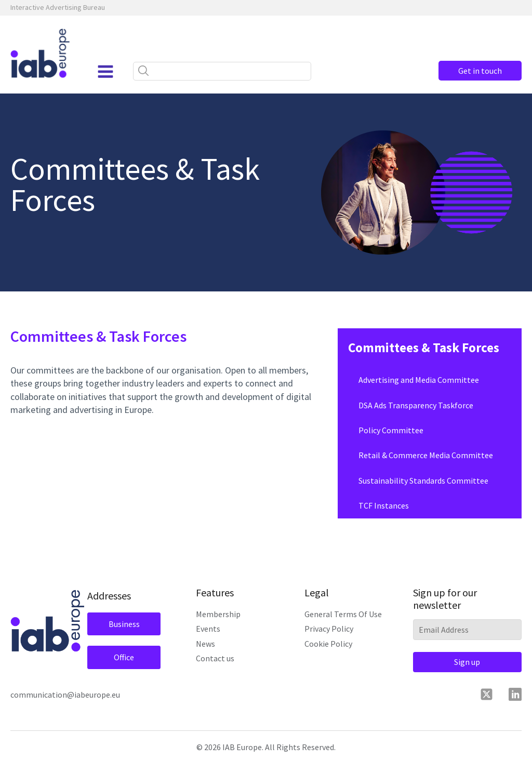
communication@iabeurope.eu (65, 695)
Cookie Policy (328, 644)
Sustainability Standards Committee (423, 481)
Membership (218, 614)
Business (124, 624)
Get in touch (480, 71)
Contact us (215, 658)
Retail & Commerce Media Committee (426, 455)
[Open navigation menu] (105, 72)
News (205, 644)
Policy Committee (391, 430)
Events (208, 629)
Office (124, 657)
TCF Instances (384, 505)
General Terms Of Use (343, 614)
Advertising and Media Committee (419, 380)
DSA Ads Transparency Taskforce (416, 405)
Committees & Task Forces (424, 348)
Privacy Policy (329, 629)
